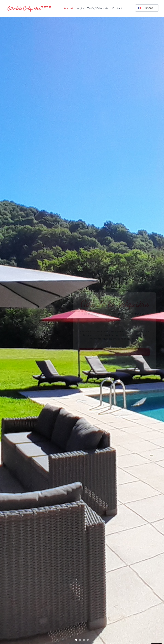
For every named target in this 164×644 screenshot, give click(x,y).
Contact (117, 8)
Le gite (80, 8)
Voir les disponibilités (114, 349)
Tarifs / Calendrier (98, 8)
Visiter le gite (114, 360)
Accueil (69, 9)
